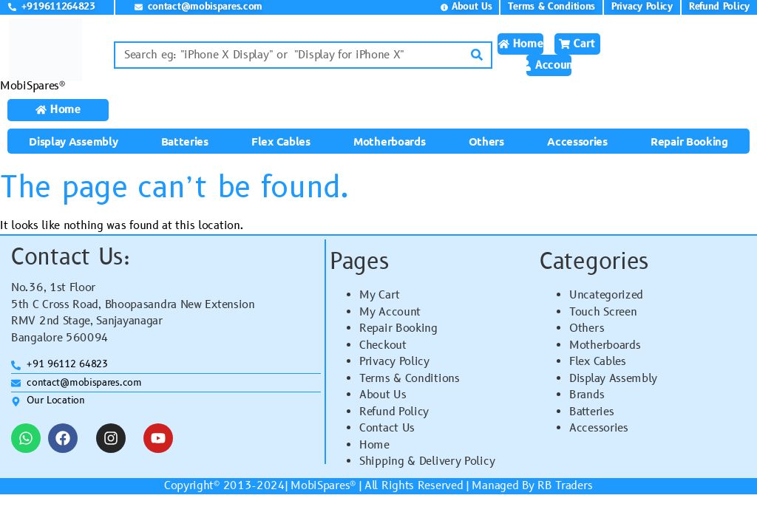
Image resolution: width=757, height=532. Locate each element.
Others (486, 141)
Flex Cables (281, 141)
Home (374, 445)
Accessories (577, 141)
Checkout (383, 345)
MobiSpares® (33, 86)
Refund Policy (394, 412)
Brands (587, 395)
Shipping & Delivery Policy (427, 461)
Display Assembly (73, 141)
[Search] (477, 55)
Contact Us (387, 428)
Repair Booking (689, 141)
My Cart (380, 295)
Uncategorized (606, 295)
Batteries (185, 141)
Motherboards (389, 141)
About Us (383, 395)
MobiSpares (320, 486)
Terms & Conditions (410, 379)
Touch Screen (603, 312)
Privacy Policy (394, 362)
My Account (390, 312)
